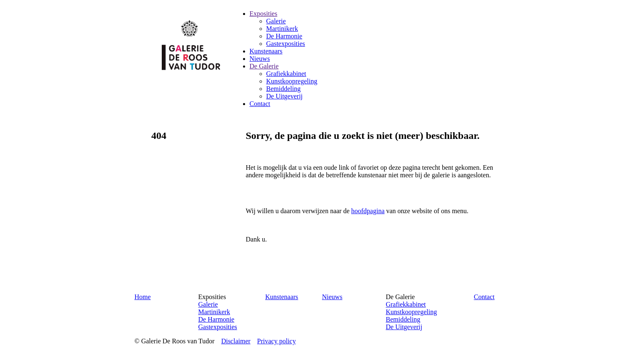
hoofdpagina (368, 211)
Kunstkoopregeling (411, 312)
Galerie (208, 304)
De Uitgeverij (404, 327)
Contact (484, 297)
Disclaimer (236, 341)
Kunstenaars (282, 297)
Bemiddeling (403, 319)
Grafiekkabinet (406, 304)
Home (143, 297)
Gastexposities (218, 327)
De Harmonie (217, 319)
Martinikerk (214, 312)
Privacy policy (277, 341)
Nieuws (332, 297)
